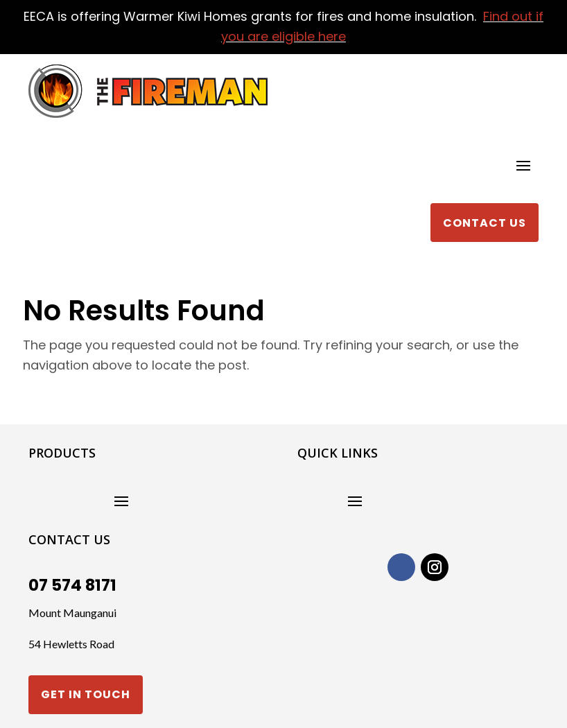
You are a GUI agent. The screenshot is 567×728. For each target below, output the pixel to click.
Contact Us (485, 223)
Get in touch (86, 694)
